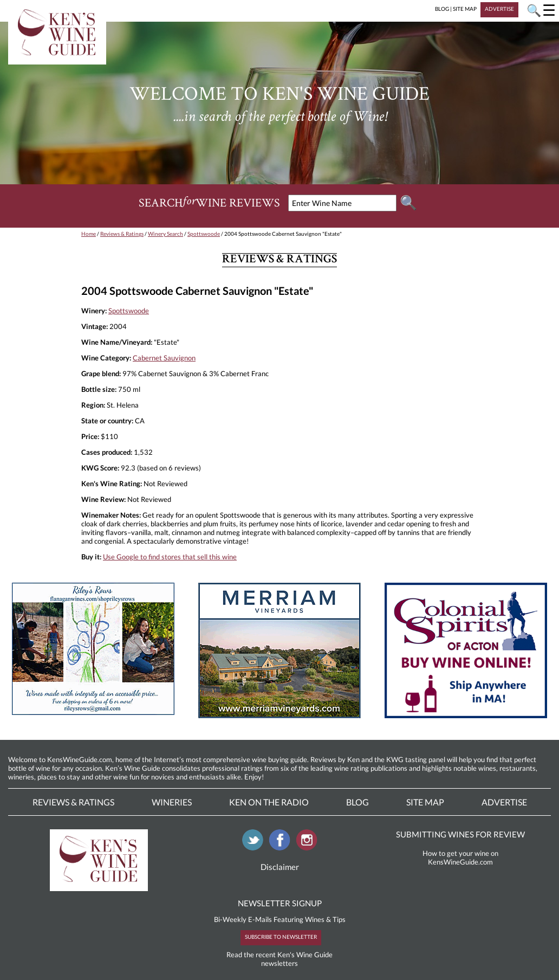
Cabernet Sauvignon (164, 358)
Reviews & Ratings (122, 234)
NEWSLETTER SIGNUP (280, 903)
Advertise (504, 802)
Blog (357, 802)
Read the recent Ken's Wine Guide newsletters (279, 959)
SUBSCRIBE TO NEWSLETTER (281, 937)
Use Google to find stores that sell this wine (170, 557)
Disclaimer (280, 867)
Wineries (172, 802)
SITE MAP (465, 9)
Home (89, 234)
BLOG (442, 9)
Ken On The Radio (269, 802)
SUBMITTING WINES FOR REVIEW (460, 834)
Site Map (425, 802)
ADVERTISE (499, 9)
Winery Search (165, 234)
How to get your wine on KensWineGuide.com (460, 857)
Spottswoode (204, 234)
